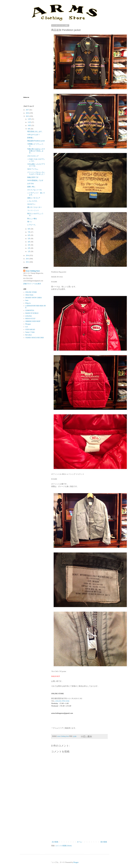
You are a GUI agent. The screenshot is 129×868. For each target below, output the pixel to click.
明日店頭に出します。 (35, 132)
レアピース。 (32, 225)
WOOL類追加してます (35, 180)
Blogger (76, 862)
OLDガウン (31, 204)
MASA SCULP (30, 319)
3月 (29, 245)
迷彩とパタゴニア (34, 198)
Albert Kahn (29, 295)
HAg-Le (28, 303)
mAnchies (29, 316)
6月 (29, 235)
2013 (28, 259)
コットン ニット (33, 210)
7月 (29, 232)
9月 (29, 129)
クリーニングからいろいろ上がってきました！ (36, 173)
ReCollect (29, 335)
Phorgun (28, 324)
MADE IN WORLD (32, 313)
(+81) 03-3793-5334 (62, 701)
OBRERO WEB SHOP (33, 321)
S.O (27, 327)
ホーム (79, 842)
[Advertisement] (79, 822)
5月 (29, 239)
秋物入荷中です (33, 177)
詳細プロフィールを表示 (32, 284)
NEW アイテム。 (33, 169)
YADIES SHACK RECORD (35, 338)
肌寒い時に (31, 187)
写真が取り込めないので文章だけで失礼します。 (36, 151)
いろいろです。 (33, 201)
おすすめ (31, 184)
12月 (30, 119)
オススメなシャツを (35, 190)
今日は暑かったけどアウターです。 (36, 165)
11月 (29, 122)
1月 (29, 252)
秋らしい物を (32, 219)
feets (27, 300)
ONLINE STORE (31, 292)
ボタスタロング (33, 156)
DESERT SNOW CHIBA (34, 298)
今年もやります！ (34, 135)
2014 (28, 255)
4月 (29, 242)
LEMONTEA (30, 310)
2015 (28, 116)
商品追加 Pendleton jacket (36, 141)
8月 (29, 229)
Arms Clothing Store (33, 271)
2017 (28, 110)
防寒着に (31, 138)
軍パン (30, 222)
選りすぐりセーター (35, 207)
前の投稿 (104, 842)
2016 (28, 113)
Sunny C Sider (30, 332)
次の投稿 (55, 842)
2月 (29, 248)
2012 (28, 262)
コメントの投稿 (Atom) (63, 846)
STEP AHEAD (30, 330)
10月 (30, 125)
